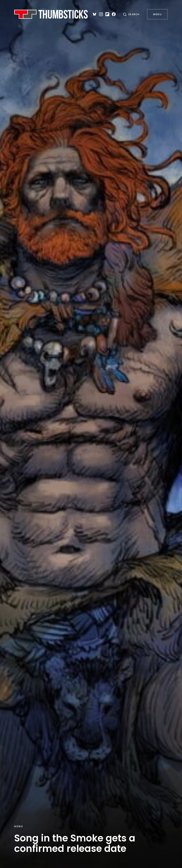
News (18, 826)
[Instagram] (100, 14)
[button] (131, 14)
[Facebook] (114, 14)
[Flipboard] (107, 14)
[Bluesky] (94, 14)
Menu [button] (157, 14)
